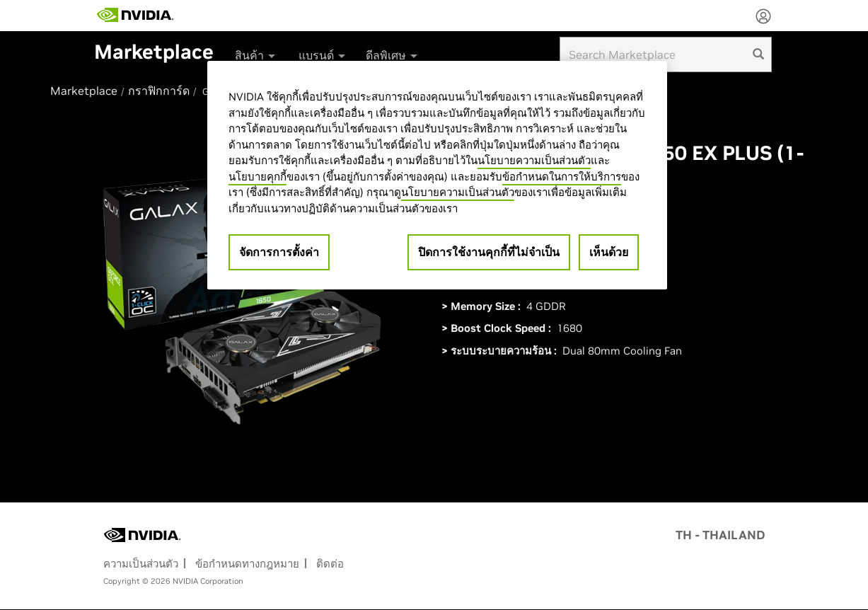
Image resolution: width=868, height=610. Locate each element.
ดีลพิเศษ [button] (393, 55)
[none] (763, 18)
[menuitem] (255, 51)
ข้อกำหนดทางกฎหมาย (247, 564)
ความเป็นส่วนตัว (141, 564)
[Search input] (666, 54)
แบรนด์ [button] (323, 55)
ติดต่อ (330, 564)
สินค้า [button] (256, 55)
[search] (758, 54)
